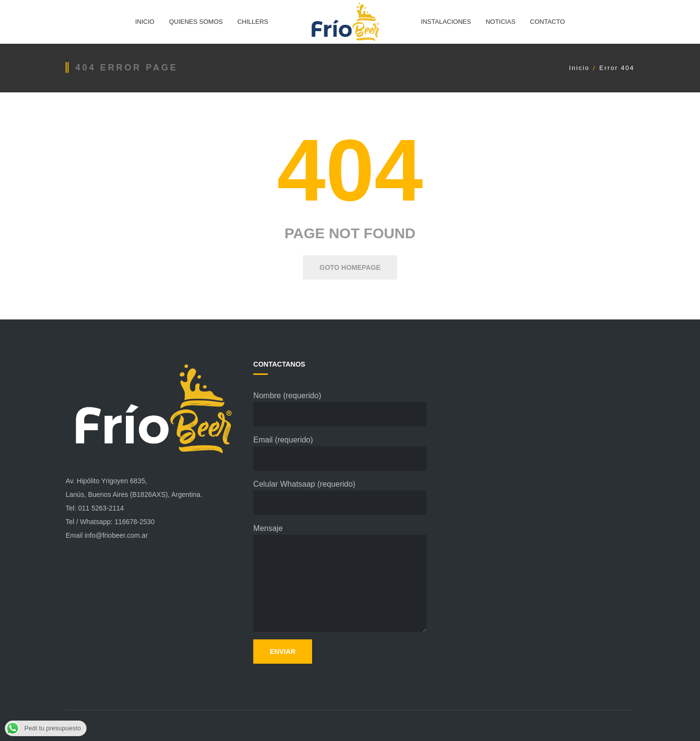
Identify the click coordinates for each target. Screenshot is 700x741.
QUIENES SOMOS (196, 22)
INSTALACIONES (446, 22)
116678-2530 (134, 522)
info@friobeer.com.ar (116, 535)
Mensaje (340, 578)
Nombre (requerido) (340, 409)
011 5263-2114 (101, 508)
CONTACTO (547, 22)
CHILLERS (253, 22)
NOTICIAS (500, 22)
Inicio (579, 68)
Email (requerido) (340, 453)
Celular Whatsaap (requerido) (340, 497)
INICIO (145, 22)
